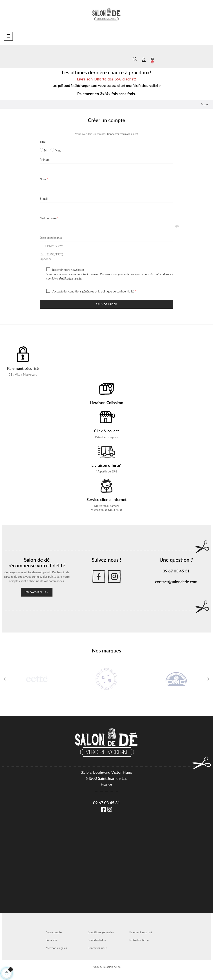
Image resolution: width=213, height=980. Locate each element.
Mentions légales (56, 948)
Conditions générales (101, 932)
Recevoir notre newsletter (106, 274)
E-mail (44, 199)
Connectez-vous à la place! (122, 134)
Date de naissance (51, 238)
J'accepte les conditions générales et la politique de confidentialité (87, 291)
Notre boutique (139, 940)
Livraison (51, 940)
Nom (43, 179)
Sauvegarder (106, 304)
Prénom (45, 160)
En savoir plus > (37, 592)
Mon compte (54, 932)
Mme (56, 150)
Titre (43, 142)
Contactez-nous (97, 948)
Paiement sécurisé (141, 932)
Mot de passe (49, 218)
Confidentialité (97, 940)
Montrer (177, 226)
